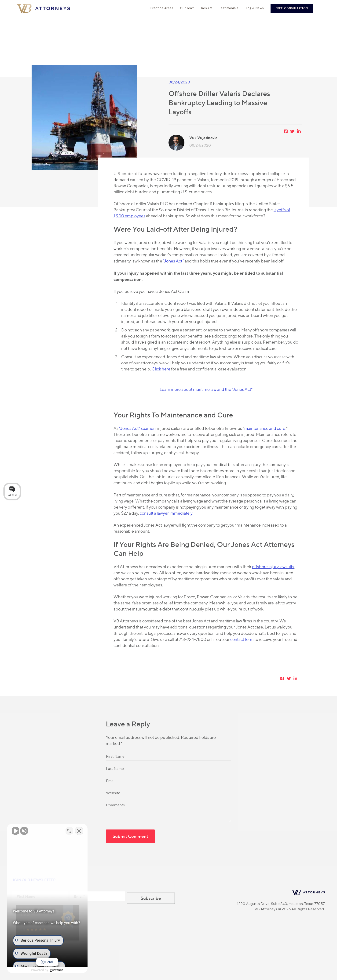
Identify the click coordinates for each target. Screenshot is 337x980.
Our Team (187, 8)
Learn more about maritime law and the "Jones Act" (206, 389)
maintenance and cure (265, 428)
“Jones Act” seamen (137, 428)
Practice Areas (162, 8)
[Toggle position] (73, 831)
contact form (242, 639)
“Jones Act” (173, 261)
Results (207, 8)
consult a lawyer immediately (166, 513)
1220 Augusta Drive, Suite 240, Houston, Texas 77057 (281, 904)
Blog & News (254, 8)
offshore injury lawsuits (273, 567)
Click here (161, 369)
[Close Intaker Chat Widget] (83, 831)
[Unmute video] (15, 831)
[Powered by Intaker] (59, 970)
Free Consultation (292, 8)
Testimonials (229, 8)
